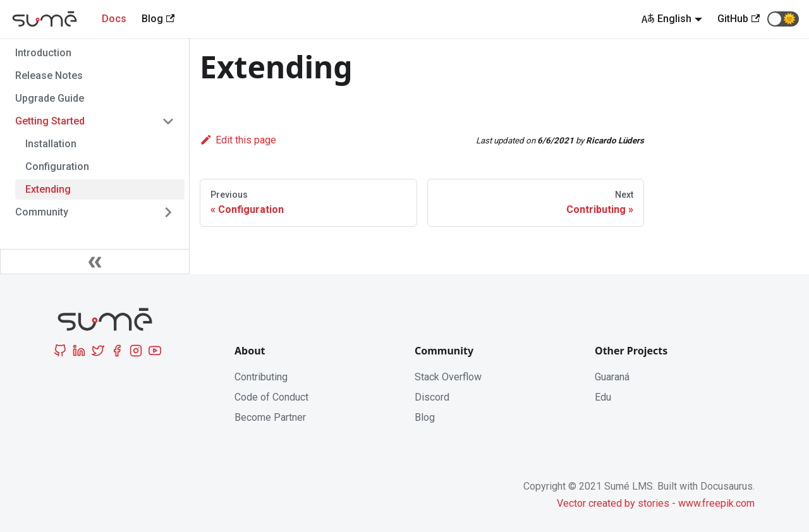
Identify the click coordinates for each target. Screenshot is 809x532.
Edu (603, 397)
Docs (114, 19)
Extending (48, 189)
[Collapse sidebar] (95, 262)
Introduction (43, 53)
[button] (783, 19)
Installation (51, 144)
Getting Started (50, 121)
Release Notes (49, 76)
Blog (425, 417)
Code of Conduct (271, 397)
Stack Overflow (448, 377)
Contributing (261, 377)
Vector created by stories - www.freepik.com (656, 503)
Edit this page (238, 140)
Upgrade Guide (50, 98)
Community (42, 212)
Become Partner (270, 417)
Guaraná (612, 377)
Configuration (57, 166)
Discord (432, 397)
